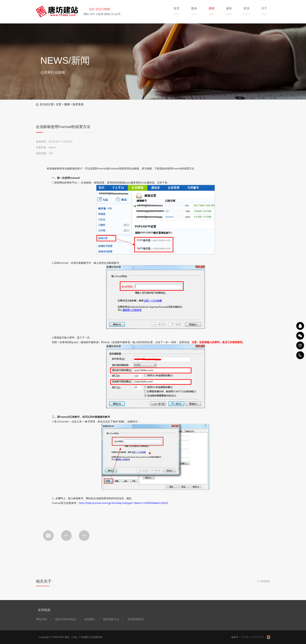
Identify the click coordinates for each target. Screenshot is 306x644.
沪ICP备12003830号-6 (252, 637)
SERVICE (229, 14)
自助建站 (90, 619)
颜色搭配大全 (111, 619)
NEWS (211, 14)
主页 (59, 104)
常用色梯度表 (136, 619)
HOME (177, 14)
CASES (194, 14)
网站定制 (42, 619)
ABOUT (264, 14)
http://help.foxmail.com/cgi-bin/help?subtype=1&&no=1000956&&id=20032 (123, 503)
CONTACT (247, 14)
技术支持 (78, 104)
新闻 (67, 104)
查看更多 (265, 581)
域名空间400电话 (66, 619)
